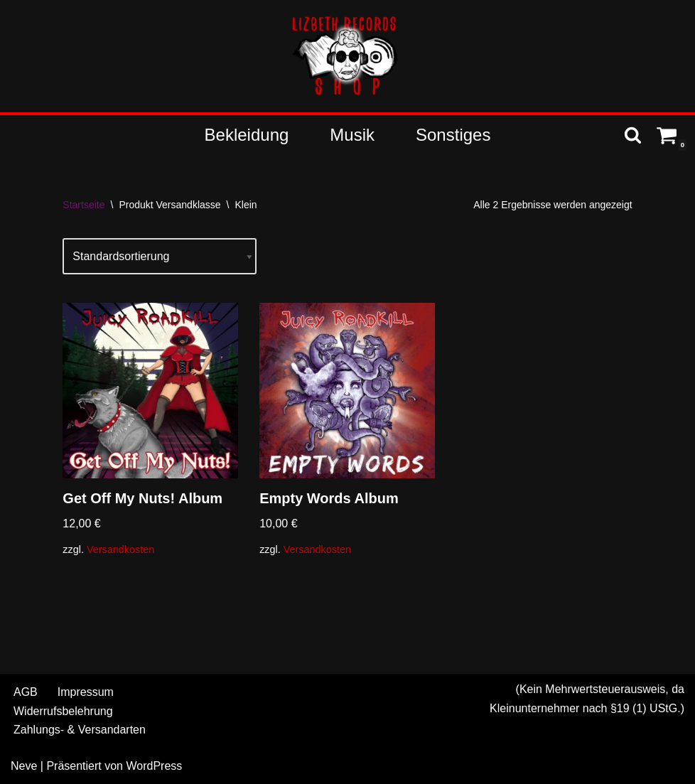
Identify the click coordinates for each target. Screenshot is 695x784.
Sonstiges (453, 135)
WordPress (154, 766)
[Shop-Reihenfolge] (160, 256)
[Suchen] (633, 135)
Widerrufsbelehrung (63, 711)
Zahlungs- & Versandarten (80, 730)
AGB (26, 692)
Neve (24, 766)
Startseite (83, 205)
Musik (352, 135)
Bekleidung (247, 135)
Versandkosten (120, 549)
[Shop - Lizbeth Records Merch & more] (347, 56)
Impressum (86, 692)
